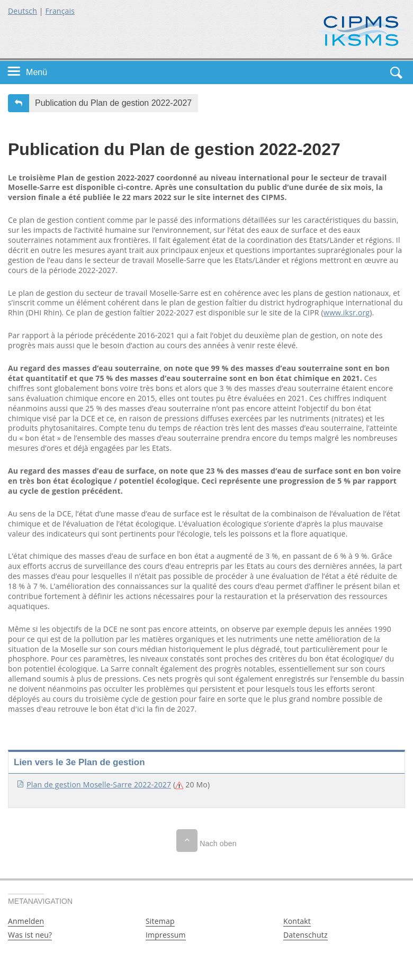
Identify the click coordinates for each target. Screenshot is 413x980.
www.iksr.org (347, 313)
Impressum (166, 935)
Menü (37, 72)
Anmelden (26, 921)
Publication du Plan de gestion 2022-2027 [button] (113, 103)
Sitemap (160, 921)
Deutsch (23, 11)
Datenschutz (306, 935)
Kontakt (297, 921)
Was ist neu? (30, 935)
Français (60, 11)
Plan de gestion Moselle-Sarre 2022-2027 (99, 784)
